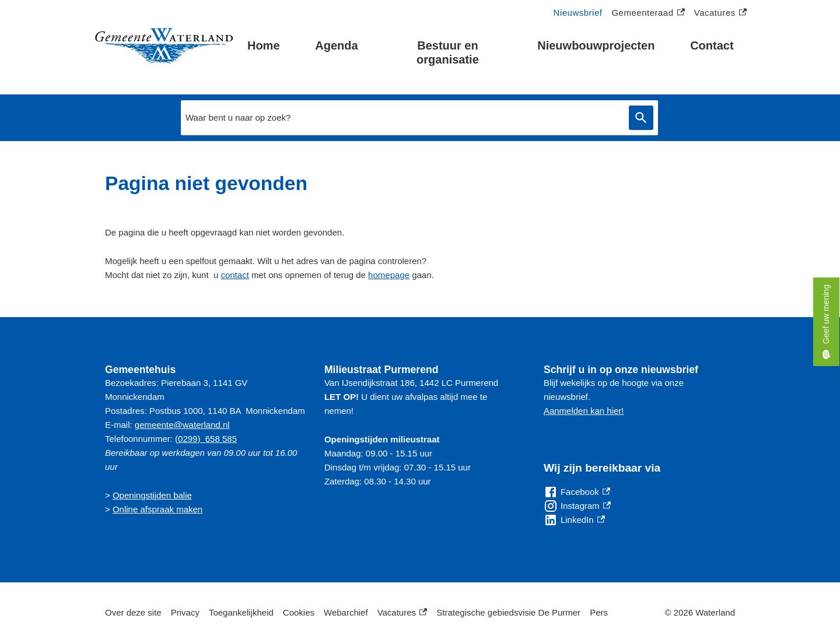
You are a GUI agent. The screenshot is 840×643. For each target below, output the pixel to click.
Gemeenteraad (648, 13)
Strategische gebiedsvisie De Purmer (508, 612)
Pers (599, 612)
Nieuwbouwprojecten (596, 45)
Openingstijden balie (152, 495)
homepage (389, 275)
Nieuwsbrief (578, 13)
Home (264, 45)
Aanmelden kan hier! (584, 411)
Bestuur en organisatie (448, 52)
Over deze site (133, 612)
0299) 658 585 (207, 439)
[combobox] (402, 118)
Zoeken (639, 118)
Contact (712, 45)
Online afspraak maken (157, 509)
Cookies (299, 612)
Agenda (336, 45)
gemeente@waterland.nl (182, 425)
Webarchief (346, 612)
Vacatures (720, 13)
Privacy (185, 612)
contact (235, 275)
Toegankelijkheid (241, 612)
